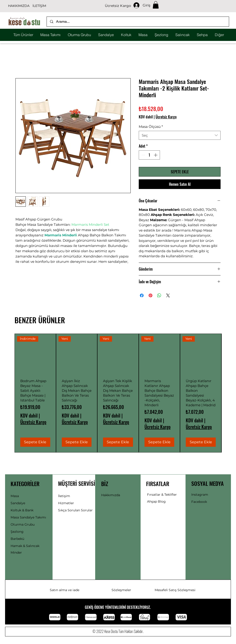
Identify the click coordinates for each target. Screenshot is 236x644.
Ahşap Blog (156, 501)
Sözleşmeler (121, 590)
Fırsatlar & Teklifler (162, 495)
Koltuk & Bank (22, 510)
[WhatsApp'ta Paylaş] (159, 295)
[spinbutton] (149, 155)
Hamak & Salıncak (25, 546)
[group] (118, 393)
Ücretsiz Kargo (166, 117)
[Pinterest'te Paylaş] (150, 295)
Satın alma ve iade (65, 590)
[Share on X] (168, 295)
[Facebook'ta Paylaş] (142, 295)
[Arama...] (138, 22)
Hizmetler (66, 503)
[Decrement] (143, 155)
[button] (156, 5)
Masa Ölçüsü (151, 127)
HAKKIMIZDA (19, 6)
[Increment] (156, 155)
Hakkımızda (111, 495)
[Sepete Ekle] (35, 442)
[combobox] (180, 135)
